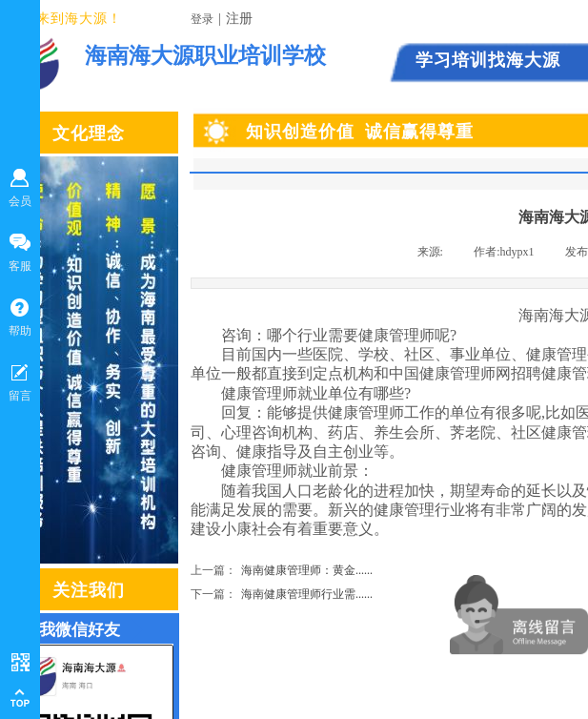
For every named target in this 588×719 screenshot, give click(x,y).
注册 (239, 19)
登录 (202, 19)
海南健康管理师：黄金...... (282, 571)
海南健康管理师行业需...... (282, 595)
